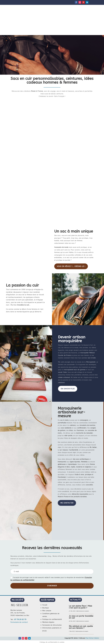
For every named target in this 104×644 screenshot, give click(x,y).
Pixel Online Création (92, 638)
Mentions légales (48, 622)
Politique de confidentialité (52, 619)
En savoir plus (68, 389)
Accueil (45, 605)
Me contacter (67, 503)
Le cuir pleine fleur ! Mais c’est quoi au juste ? (80, 607)
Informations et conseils (83, 611)
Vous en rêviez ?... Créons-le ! (71, 266)
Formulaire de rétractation (52, 625)
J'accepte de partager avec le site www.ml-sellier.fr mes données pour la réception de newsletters (51, 579)
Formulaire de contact (19, 622)
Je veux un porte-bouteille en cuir (81, 617)
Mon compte (47, 611)
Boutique (46, 608)
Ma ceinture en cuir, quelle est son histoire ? (81, 627)
